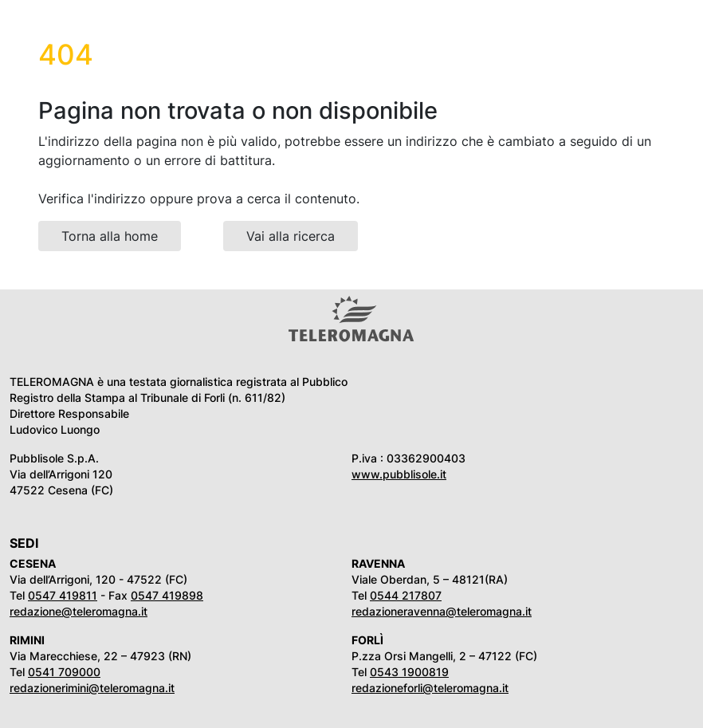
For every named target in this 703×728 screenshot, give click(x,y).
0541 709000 (64, 672)
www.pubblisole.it (399, 474)
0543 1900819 (409, 672)
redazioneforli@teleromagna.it (430, 688)
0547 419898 (167, 595)
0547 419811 (63, 595)
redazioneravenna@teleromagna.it (442, 611)
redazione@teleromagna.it (79, 611)
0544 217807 (406, 595)
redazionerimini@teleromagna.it (92, 688)
